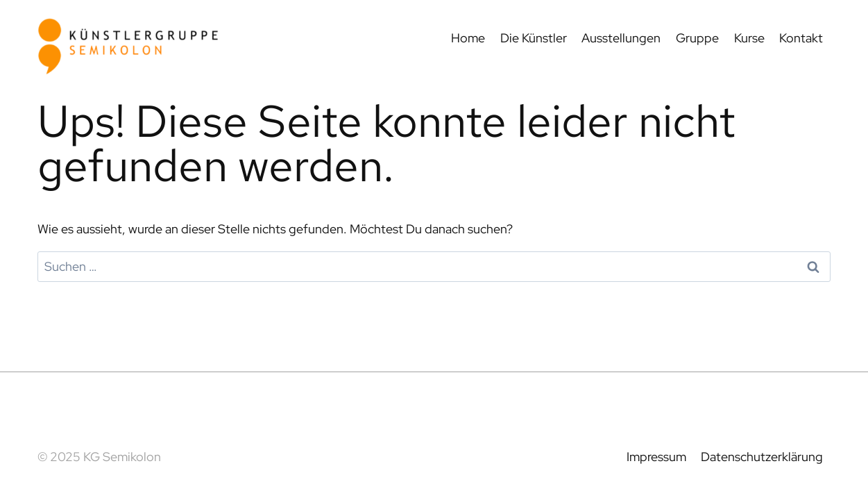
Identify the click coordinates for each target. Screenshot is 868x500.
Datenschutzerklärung (762, 457)
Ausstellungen (621, 38)
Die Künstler (534, 38)
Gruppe (697, 38)
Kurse (749, 38)
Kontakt (801, 38)
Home (468, 38)
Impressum (656, 457)
